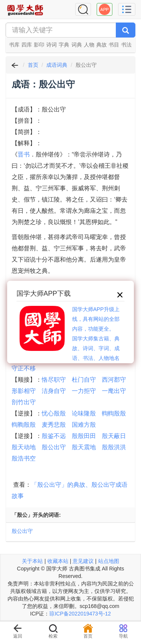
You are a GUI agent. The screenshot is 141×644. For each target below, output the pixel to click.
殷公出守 (54, 447)
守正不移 (24, 368)
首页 (33, 65)
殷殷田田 (84, 436)
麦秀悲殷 (54, 425)
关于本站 (32, 561)
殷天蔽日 (114, 436)
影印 (39, 45)
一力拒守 (84, 391)
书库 (14, 45)
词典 (77, 45)
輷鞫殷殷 (24, 425)
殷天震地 (84, 447)
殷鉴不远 (54, 436)
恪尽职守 (54, 380)
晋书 (24, 154)
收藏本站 (58, 561)
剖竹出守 (24, 402)
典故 (102, 45)
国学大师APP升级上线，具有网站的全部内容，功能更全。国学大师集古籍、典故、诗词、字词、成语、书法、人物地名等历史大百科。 (96, 339)
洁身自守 (54, 391)
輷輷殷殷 (114, 413)
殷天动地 (24, 447)
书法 (126, 45)
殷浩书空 (24, 458)
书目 (114, 45)
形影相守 (24, 391)
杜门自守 (84, 380)
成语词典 (57, 65)
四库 (27, 45)
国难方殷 (84, 425)
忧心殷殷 (54, 413)
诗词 (52, 45)
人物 (89, 45)
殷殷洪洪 (114, 447)
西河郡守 (114, 380)
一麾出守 (114, 391)
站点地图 (109, 561)
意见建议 (83, 561)
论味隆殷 (84, 413)
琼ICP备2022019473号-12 (80, 614)
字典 (64, 45)
